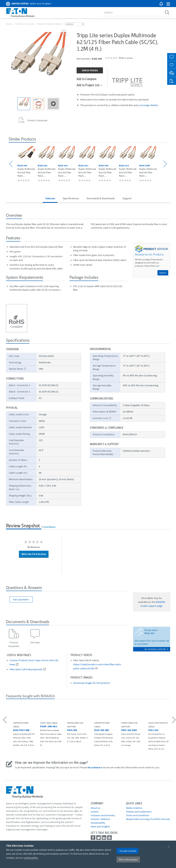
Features (50, 198)
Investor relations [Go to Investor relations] (100, 819)
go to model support (156, 649)
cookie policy (31, 858)
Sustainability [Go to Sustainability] (98, 823)
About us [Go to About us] (96, 808)
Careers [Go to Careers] (95, 812)
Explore (163, 273)
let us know (94, 767)
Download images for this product (92, 683)
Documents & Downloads (101, 198)
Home (9, 24)
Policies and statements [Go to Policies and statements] (139, 812)
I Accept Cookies (128, 851)
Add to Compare (87, 79)
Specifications (71, 198)
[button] (168, 4)
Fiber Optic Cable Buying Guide (26, 669)
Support (127, 198)
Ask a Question (21, 599)
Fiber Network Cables (49, 24)
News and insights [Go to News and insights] (100, 826)
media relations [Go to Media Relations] (134, 808)
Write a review (126, 58)
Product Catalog (25, 24)
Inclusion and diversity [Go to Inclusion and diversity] (103, 815)
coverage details (149, 105)
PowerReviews (50, 527)
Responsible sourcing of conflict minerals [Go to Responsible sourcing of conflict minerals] (148, 819)
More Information (128, 860)
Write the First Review (34, 554)
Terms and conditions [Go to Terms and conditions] (138, 815)
